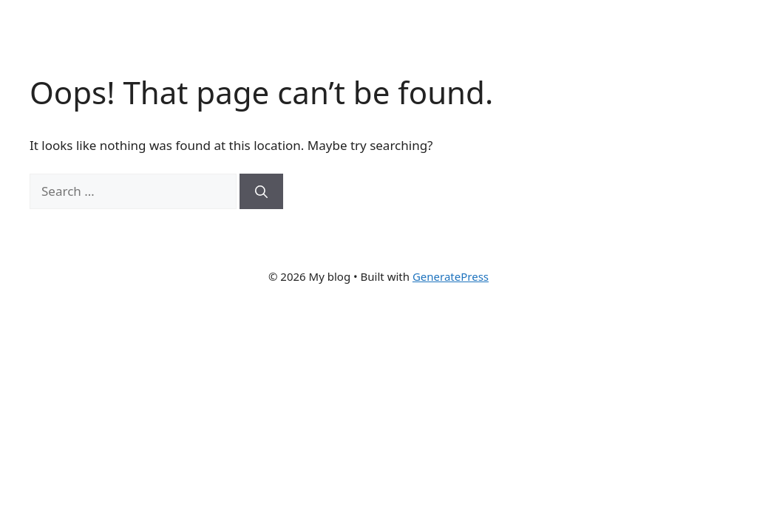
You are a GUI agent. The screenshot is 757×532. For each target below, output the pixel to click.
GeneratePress (451, 276)
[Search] (261, 191)
